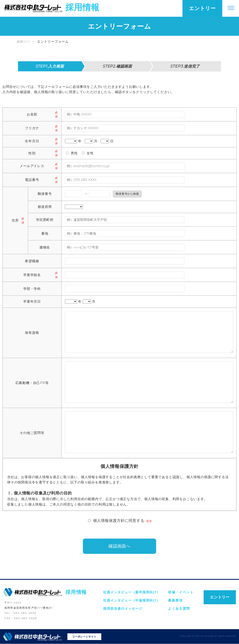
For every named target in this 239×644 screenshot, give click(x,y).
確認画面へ (120, 546)
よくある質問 (179, 609)
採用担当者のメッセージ (123, 609)
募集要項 (175, 601)
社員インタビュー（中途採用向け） (132, 601)
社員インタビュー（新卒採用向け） (132, 593)
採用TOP (23, 42)
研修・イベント (181, 593)
